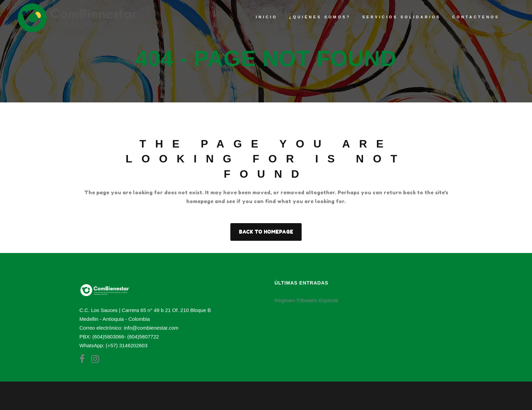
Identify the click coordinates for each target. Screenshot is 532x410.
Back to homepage (266, 232)
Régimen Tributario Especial (306, 300)
